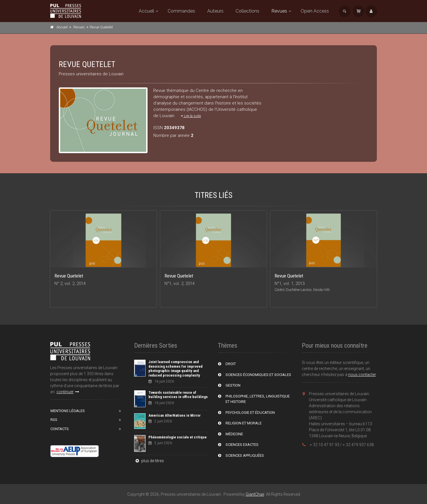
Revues (279, 11)
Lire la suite (191, 116)
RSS (54, 420)
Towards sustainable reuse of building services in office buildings (178, 395)
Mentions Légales (68, 411)
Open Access (315, 11)
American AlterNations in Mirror (175, 415)
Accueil (146, 11)
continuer (68, 392)
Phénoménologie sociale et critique (178, 437)
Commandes (181, 11)
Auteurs (215, 11)
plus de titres (149, 461)
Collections (247, 11)
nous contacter (362, 375)
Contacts (60, 429)
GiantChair (255, 494)
